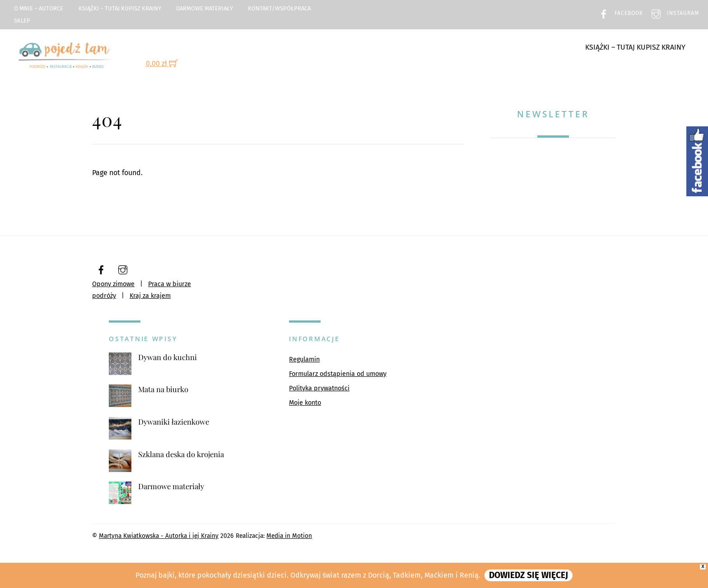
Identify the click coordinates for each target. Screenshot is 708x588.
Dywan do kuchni (168, 357)
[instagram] (123, 269)
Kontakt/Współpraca (279, 8)
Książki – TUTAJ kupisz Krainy (120, 8)
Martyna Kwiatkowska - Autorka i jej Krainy (159, 536)
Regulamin (304, 359)
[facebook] (101, 269)
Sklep (22, 21)
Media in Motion (289, 536)
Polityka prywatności (319, 388)
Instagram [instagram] (673, 13)
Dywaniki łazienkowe (174, 422)
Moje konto (305, 403)
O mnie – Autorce (39, 8)
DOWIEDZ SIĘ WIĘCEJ (529, 575)
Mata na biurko (163, 389)
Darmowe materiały (205, 8)
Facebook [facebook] (619, 13)
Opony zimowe (113, 284)
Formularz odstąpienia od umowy (338, 374)
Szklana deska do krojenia (181, 454)
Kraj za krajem (150, 296)
